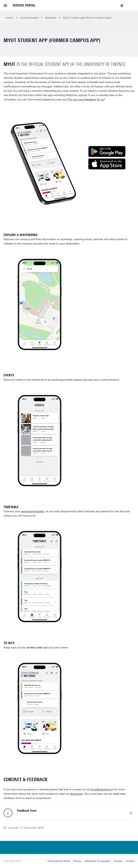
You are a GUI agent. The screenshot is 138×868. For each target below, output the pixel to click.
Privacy (77, 861)
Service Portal (24, 5)
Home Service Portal (59, 861)
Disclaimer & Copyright (98, 861)
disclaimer (77, 794)
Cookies (118, 861)
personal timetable (33, 511)
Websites (51, 18)
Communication (29, 18)
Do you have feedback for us (86, 99)
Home (10, 18)
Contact (130, 861)
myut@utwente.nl (102, 789)
